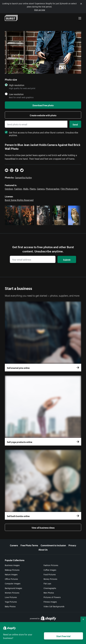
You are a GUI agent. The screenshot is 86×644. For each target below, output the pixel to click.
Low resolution (16, 94)
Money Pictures (50, 579)
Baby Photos (10, 606)
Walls (26, 188)
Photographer (53, 188)
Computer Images (13, 583)
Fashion (18, 188)
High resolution (17, 85)
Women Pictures (12, 593)
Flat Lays (47, 583)
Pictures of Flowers (52, 597)
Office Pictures (11, 579)
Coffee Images (50, 570)
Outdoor (9, 188)
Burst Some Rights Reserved (19, 200)
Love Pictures (11, 597)
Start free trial (63, 636)
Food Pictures (50, 574)
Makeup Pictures (12, 570)
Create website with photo (43, 115)
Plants (33, 188)
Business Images (12, 565)
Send (75, 124)
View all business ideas (43, 527)
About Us (43, 549)
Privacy (72, 545)
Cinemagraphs (50, 588)
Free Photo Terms (29, 545)
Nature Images (11, 574)
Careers (14, 545)
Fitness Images (50, 602)
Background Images (13, 588)
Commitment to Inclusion (53, 545)
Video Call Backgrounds (54, 606)
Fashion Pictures (51, 565)
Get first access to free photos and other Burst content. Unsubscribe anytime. (41, 134)
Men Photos (49, 593)
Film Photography (69, 188)
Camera (41, 188)
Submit (67, 259)
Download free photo (43, 105)
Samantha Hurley (23, 177)
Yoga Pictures (11, 602)
